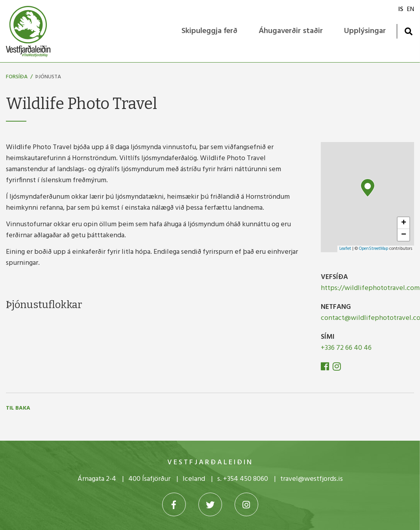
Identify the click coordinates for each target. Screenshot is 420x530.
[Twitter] (210, 504)
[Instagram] (337, 368)
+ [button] (404, 223)
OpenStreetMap (374, 249)
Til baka (18, 408)
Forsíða (17, 77)
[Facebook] (326, 368)
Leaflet (345, 249)
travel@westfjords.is (312, 479)
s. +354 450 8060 (243, 479)
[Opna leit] (408, 31)
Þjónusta (48, 77)
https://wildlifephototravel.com (370, 288)
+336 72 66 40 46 (346, 348)
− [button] (404, 235)
